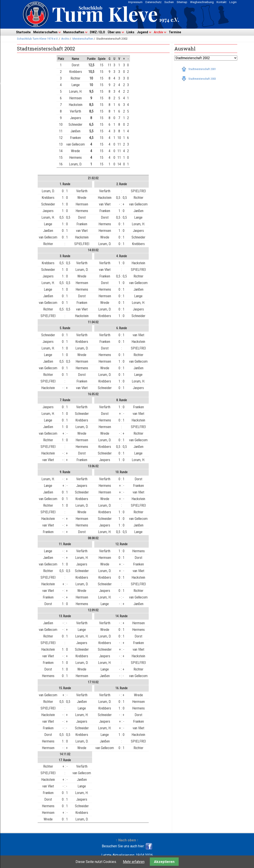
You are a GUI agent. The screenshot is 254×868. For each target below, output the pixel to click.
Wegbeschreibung (202, 2)
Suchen (169, 2)
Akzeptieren (164, 862)
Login (233, 2)
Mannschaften (74, 32)
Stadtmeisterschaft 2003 (202, 79)
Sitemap (182, 2)
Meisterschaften (45, 32)
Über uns (114, 32)
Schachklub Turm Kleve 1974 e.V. (38, 39)
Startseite (23, 32)
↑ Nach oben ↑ (127, 840)
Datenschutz (153, 2)
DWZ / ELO (97, 32)
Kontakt (222, 2)
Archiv (158, 32)
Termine (175, 32)
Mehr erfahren (134, 862)
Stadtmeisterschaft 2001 (202, 69)
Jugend (143, 32)
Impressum (135, 2)
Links (130, 32)
